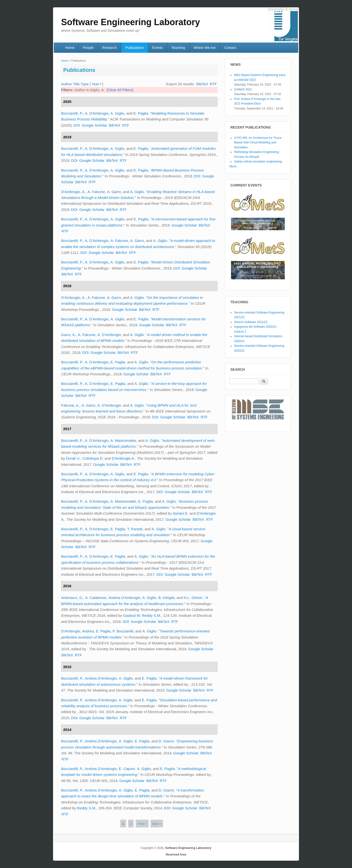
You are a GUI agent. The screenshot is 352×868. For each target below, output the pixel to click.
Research (110, 48)
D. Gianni (166, 741)
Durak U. (73, 458)
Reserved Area (176, 855)
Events (158, 48)
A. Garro (114, 192)
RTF (213, 84)
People (88, 48)
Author (66, 84)
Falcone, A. (70, 405)
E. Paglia (141, 113)
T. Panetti (135, 529)
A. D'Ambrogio (97, 113)
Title (76, 84)
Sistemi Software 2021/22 (251, 322)
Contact (230, 48)
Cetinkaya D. (93, 458)
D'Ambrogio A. (123, 458)
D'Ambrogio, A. (73, 192)
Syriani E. (181, 513)
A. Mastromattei (123, 440)
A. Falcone (96, 192)
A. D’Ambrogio (97, 219)
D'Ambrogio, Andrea (77, 631)
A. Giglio (117, 113)
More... (234, 166)
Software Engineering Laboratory (188, 848)
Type (85, 84)
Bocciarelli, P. (72, 113)
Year (95, 84)
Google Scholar (94, 125)
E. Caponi (127, 769)
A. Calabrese (96, 598)
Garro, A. (68, 335)
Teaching (178, 48)
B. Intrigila (166, 598)
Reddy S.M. (87, 808)
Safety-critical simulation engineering (258, 162)
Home (70, 48)
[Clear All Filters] (120, 90)
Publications (135, 48)
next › (142, 824)
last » (157, 824)
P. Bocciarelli (123, 631)
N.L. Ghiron (193, 598)
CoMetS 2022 (243, 89)
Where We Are (205, 48)
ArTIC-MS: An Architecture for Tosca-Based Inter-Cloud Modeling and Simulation (258, 143)
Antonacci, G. (72, 598)
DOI (77, 125)
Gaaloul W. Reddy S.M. (142, 615)
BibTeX (202, 84)
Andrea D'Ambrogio (124, 598)
